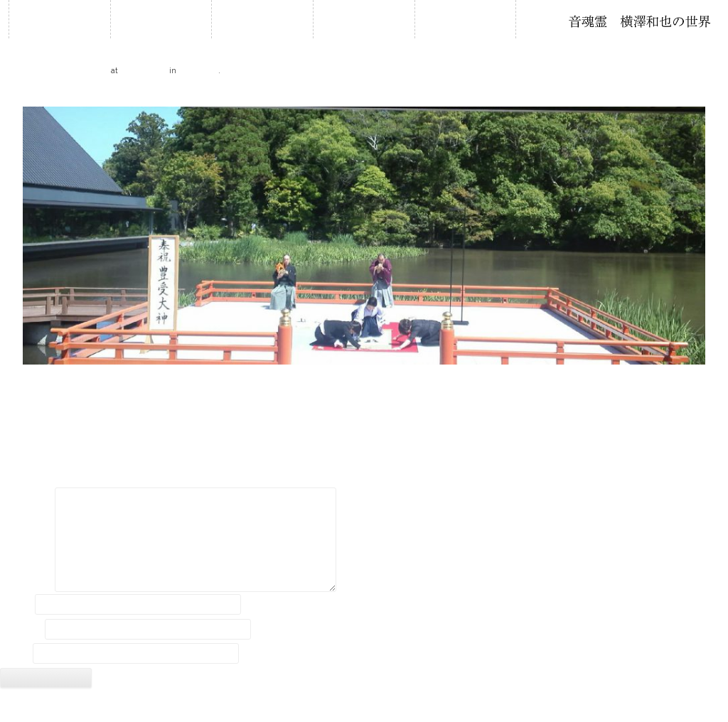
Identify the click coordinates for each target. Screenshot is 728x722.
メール (21, 629)
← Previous (25, 95)
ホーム (60, 19)
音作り (465, 19)
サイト (15, 654)
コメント (26, 500)
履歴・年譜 (262, 19)
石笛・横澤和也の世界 (640, 21)
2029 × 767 (144, 70)
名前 (16, 604)
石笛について (364, 19)
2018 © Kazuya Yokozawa (364, 706)
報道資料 (198, 70)
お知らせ (161, 19)
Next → (712, 95)
